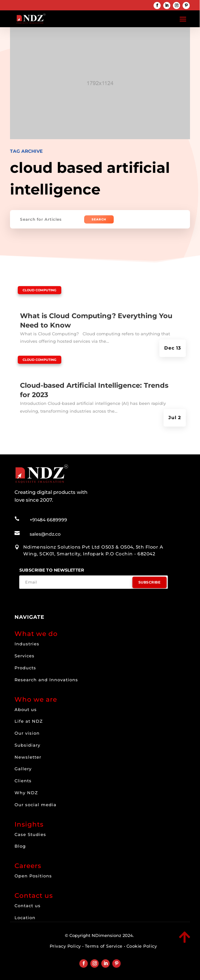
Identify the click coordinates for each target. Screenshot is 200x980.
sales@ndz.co (45, 534)
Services (25, 656)
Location (25, 918)
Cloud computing (40, 290)
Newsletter (28, 757)
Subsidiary (27, 745)
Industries (27, 644)
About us (26, 709)
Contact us (28, 906)
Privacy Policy (65, 946)
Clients (23, 781)
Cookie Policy (142, 946)
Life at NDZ (29, 721)
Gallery (23, 769)
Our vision (27, 733)
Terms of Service (104, 946)
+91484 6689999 (48, 520)
